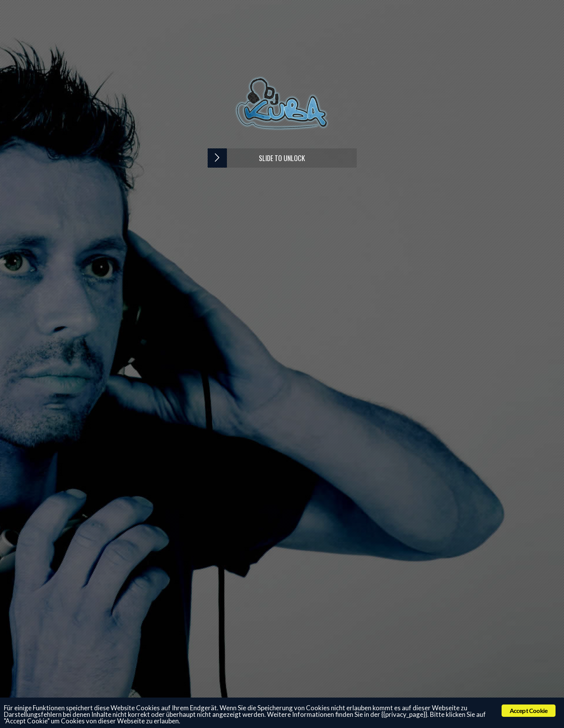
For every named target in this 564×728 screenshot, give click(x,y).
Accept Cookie (529, 710)
